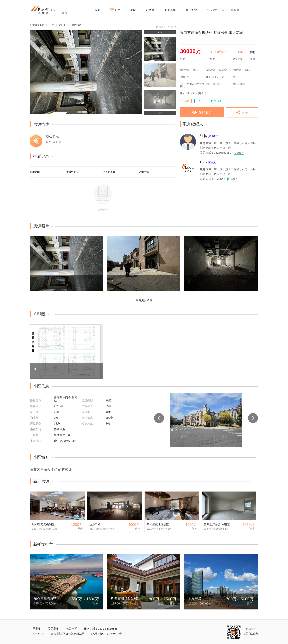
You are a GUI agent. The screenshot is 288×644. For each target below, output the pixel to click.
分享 (245, 112)
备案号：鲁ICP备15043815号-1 (107, 634)
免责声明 (72, 629)
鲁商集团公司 (62, 435)
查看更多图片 (144, 300)
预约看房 (205, 112)
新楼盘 (150, 10)
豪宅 (133, 10)
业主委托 (170, 10)
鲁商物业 (60, 429)
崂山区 (63, 25)
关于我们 (36, 629)
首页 (97, 10)
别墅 (118, 10)
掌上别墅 (191, 10)
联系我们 (54, 629)
